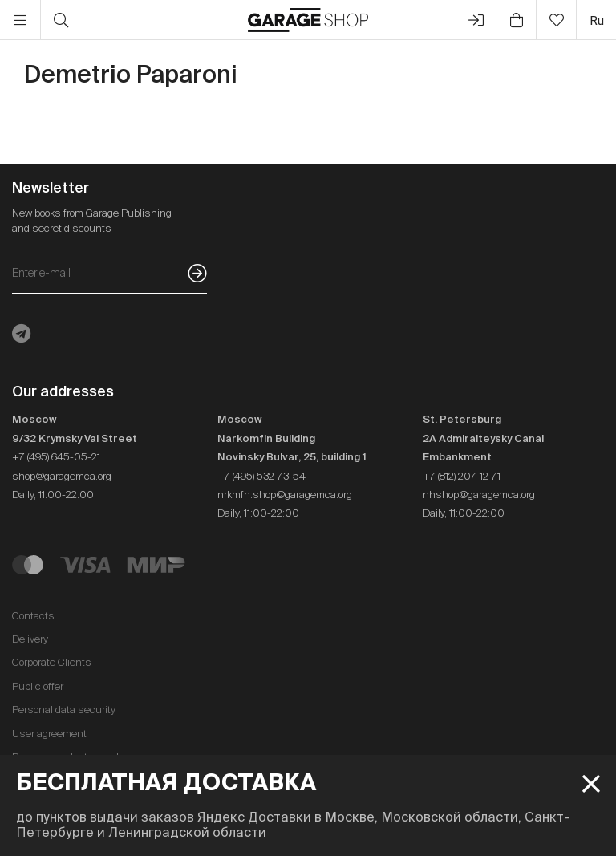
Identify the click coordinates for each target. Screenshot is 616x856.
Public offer (38, 686)
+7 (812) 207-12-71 (462, 476)
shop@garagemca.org (62, 476)
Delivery (30, 639)
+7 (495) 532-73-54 (261, 476)
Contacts (33, 616)
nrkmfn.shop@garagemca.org (285, 495)
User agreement (49, 734)
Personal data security (64, 710)
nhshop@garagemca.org (479, 495)
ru (597, 20)
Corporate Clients (52, 662)
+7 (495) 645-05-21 (56, 457)
